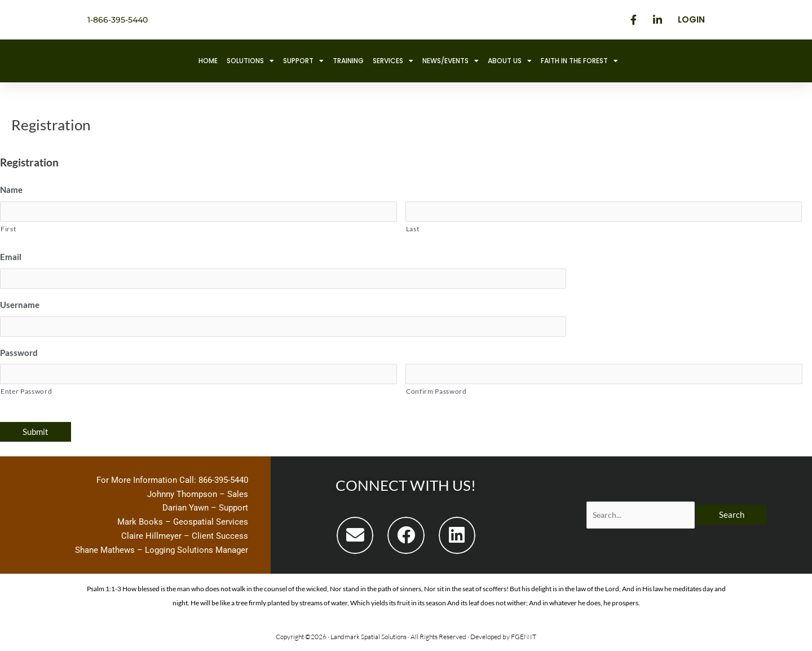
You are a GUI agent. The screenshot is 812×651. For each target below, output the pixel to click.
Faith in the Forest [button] (579, 61)
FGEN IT (524, 639)
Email (11, 257)
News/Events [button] (451, 61)
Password (19, 354)
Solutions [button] (250, 61)
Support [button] (303, 61)
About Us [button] (510, 61)
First (8, 229)
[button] (355, 537)
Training (348, 61)
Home (208, 61)
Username (20, 306)
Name (11, 190)
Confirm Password (436, 393)
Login (691, 19)
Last (413, 229)
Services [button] (393, 61)
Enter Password (26, 393)
